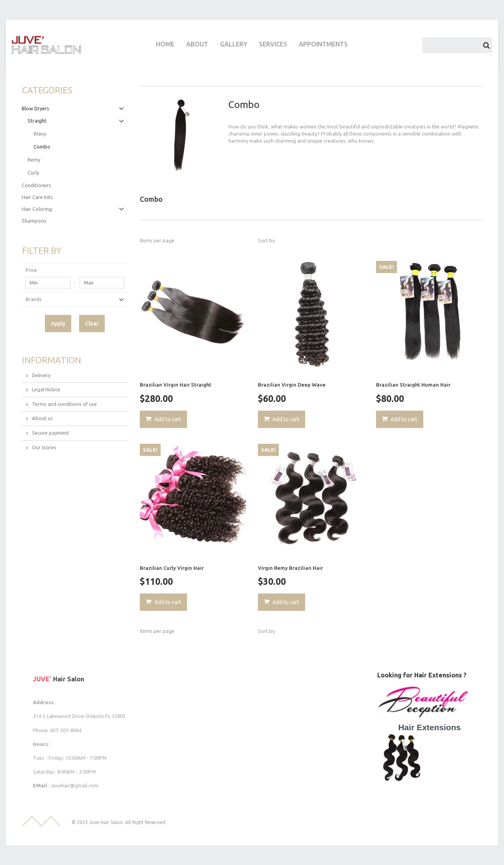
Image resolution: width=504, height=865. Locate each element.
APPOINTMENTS (323, 44)
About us (42, 418)
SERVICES (273, 44)
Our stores (44, 447)
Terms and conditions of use (64, 404)
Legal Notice (46, 389)
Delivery (41, 375)
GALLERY (234, 44)
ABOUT (197, 44)
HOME (165, 44)
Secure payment (50, 433)
